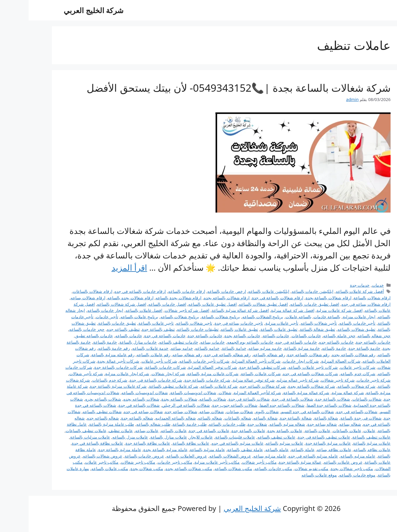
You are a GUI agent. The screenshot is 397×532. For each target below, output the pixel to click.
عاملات (341, 431)
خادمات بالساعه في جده (268, 342)
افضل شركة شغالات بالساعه (93, 304)
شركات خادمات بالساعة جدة (90, 367)
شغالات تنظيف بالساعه (74, 412)
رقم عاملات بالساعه (125, 355)
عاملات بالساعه (145, 431)
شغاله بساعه (322, 424)
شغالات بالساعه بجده (113, 399)
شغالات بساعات (211, 412)
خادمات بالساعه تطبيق (66, 336)
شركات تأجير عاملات (131, 361)
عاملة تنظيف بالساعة (216, 450)
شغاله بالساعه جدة (109, 418)
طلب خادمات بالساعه (198, 424)
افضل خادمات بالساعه (139, 304)
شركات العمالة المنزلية (312, 361)
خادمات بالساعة (248, 336)
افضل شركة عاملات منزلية (311, 310)
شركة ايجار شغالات (140, 374)
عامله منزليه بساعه (241, 456)
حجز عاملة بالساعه (311, 336)
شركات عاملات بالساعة (232, 374)
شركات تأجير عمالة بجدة (90, 361)
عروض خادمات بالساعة (116, 456)
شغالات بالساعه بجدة (151, 399)
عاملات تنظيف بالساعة (343, 437)
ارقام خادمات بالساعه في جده (112, 291)
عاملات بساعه (118, 431)
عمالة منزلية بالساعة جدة (271, 462)
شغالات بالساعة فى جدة (264, 399)
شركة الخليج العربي (65, 10)
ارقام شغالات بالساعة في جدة (249, 298)
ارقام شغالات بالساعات (64, 291)
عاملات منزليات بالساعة (62, 437)
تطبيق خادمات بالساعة (89, 323)
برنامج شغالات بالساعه (151, 317)
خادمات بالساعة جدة (176, 336)
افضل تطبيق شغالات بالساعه (235, 304)
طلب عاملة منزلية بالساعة (83, 424)
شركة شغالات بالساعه (328, 386)
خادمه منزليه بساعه (237, 348)
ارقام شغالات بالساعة (343, 298)
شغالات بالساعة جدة (304, 399)
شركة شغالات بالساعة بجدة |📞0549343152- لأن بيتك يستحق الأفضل (210, 88)
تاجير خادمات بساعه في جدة (210, 323)
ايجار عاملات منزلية (331, 317)
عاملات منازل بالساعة (140, 437)
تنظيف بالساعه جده (95, 329)
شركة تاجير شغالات (309, 380)
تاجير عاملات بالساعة (128, 323)
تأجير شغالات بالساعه (290, 323)
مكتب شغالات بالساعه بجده (160, 468)
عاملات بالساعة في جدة (180, 431)
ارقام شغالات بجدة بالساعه (150, 298)
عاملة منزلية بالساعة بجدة (137, 450)
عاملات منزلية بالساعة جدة (300, 443)
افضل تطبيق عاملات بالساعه (184, 304)
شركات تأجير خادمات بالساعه (176, 361)
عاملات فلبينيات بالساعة (207, 437)
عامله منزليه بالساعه (329, 456)
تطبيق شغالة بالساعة (289, 329)
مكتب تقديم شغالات (283, 468)
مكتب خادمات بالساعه (245, 468)
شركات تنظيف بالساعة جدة (234, 367)
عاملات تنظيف (92, 431)
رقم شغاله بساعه (159, 355)
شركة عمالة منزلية (319, 393)
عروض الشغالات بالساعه (202, 456)
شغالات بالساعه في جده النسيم (279, 412)
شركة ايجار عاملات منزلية (99, 374)
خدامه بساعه (153, 348)
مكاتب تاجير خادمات (146, 462)
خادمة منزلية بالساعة (273, 348)
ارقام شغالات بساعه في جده (337, 304)
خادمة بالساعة (77, 342)
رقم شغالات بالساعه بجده (325, 355)
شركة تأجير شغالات (58, 374)
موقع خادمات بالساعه (329, 475)
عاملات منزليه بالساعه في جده (209, 443)
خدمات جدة (331, 285)
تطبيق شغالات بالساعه (328, 329)
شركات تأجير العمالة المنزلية (228, 361)
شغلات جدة (229, 424)
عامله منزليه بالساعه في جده (285, 456)
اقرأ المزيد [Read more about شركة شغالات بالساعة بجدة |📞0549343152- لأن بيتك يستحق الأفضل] (101, 267)
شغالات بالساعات (338, 399)
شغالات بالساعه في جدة (110, 405)
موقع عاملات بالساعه (291, 475)
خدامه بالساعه (179, 348)
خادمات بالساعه (100, 336)
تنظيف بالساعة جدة (130, 329)
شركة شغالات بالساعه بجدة (283, 386)
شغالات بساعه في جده (115, 412)
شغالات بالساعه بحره (75, 399)
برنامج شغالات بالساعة (192, 317)
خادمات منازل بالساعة (110, 342)
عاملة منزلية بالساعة (179, 450)
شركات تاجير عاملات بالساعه (284, 367)
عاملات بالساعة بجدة (256, 431)
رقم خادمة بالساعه (86, 348)
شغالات (196, 393)
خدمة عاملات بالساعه (122, 348)
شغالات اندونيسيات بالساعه (116, 393)
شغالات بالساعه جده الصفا (254, 405)
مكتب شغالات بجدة (118, 468)
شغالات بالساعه (184, 399)
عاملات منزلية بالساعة (343, 443)
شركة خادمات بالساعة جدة (179, 380)
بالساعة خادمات (298, 317)
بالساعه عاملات (270, 317)
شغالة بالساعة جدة (267, 418)
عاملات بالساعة (289, 431)
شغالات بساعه (183, 412)
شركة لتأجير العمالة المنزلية (229, 393)
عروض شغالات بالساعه (74, 456)
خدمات (349, 285)
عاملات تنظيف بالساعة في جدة (295, 437)
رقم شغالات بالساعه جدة (280, 355)
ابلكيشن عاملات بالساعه (240, 291)
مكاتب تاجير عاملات (73, 462)
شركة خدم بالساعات (81, 380)
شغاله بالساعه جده (74, 418)
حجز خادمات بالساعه (58, 329)
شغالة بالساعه (237, 418)
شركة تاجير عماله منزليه (269, 380)
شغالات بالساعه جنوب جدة (206, 405)
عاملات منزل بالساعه (102, 437)
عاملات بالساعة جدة (220, 431)
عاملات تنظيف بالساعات (58, 431)
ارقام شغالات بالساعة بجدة (300, 298)
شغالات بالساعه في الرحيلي (157, 405)
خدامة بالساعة (206, 348)
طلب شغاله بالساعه (125, 424)
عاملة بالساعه (249, 450)
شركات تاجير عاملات (329, 367)
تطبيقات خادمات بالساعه (169, 329)
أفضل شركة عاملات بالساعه (331, 291)
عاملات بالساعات (318, 431)
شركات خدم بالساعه (329, 374)
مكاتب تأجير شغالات (231, 462)
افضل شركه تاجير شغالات (158, 310)
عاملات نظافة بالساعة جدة (119, 443)
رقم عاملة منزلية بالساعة (84, 355)
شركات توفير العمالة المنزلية (184, 367)
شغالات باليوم (238, 412)
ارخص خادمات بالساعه (198, 291)
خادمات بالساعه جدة (345, 342)
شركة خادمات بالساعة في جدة (127, 380)
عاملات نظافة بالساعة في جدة (69, 443)
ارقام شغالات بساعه (59, 298)
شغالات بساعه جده (153, 412)
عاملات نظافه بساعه (305, 450)
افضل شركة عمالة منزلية (264, 310)
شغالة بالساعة (298, 418)
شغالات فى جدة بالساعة (332, 418)
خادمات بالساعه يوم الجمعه (222, 342)
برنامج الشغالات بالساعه (234, 317)
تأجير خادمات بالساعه (329, 323)
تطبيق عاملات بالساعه (211, 329)
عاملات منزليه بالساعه (256, 443)
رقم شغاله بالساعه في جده (199, 355)
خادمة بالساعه (305, 348)
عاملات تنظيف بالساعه (248, 437)
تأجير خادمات (78, 317)
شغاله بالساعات (209, 418)
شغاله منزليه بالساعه (259, 424)
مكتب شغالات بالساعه (205, 468)
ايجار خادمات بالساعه (77, 310)
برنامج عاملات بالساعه (111, 317)
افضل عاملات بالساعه (115, 310)
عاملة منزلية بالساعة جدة (91, 450)
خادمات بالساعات (278, 336)
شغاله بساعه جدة (294, 424)
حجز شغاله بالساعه (345, 336)
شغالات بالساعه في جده (328, 412)
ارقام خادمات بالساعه (158, 291)
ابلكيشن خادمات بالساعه (284, 291)
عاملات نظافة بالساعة (162, 443)
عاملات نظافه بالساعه (343, 450)
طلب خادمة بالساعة (161, 424)
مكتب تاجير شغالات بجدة (323, 468)
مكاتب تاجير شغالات (110, 462)
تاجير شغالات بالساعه (166, 323)
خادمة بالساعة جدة (336, 348)
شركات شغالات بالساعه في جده (282, 374)
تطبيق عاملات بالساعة (250, 329)
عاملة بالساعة (274, 450)
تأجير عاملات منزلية (253, 323)
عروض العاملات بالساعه (158, 456)
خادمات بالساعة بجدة (214, 336)
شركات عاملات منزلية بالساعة (184, 374)
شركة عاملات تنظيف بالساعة (145, 386)
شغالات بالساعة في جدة (221, 399)
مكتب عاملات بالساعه (81, 468)
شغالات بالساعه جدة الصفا (301, 405)
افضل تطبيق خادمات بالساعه (286, 304)
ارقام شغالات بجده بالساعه (102, 298)
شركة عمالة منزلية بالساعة (278, 393)
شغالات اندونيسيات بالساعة (165, 393)
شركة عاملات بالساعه (191, 386)
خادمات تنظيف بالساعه (150, 342)
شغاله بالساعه (181, 418)
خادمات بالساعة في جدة (136, 336)
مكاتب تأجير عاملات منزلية (188, 462)
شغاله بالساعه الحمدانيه (147, 418)
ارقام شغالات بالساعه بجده (198, 298)
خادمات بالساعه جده (308, 342)
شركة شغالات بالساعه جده (234, 386)
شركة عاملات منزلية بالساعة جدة (90, 386)
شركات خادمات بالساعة (137, 367)
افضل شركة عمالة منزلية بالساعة (212, 310)
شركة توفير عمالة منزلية (225, 380)
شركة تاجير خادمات (345, 380)
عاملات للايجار (172, 437)
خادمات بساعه (184, 342)
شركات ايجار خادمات (272, 361)
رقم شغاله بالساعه (241, 355)
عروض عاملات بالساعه (315, 462)
